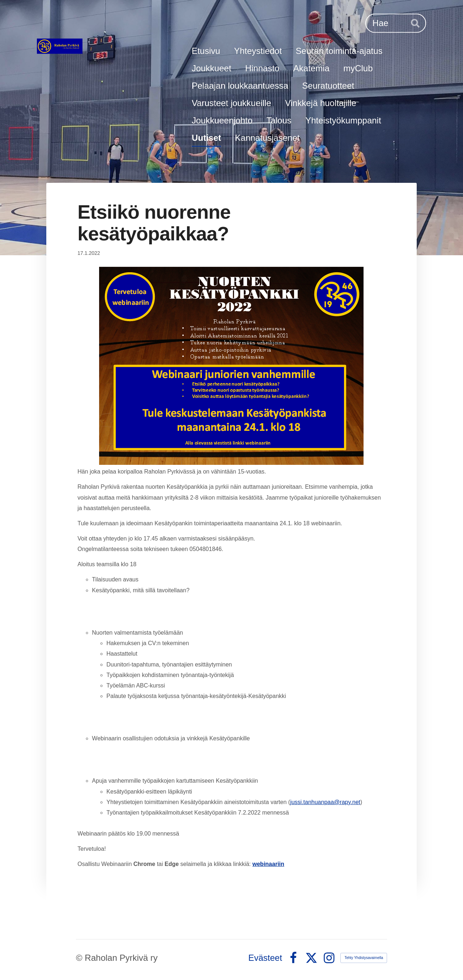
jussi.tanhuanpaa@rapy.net (325, 802)
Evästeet (265, 958)
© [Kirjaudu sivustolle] (80, 958)
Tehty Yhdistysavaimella (364, 958)
